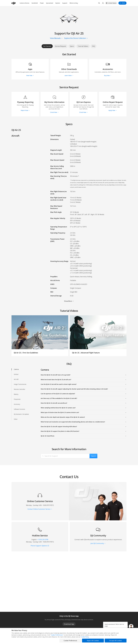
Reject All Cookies (93, 641)
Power (42, 3)
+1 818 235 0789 (43, 540)
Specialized (50, 3)
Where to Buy (74, 3)
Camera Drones (24, 3)
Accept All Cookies (116, 641)
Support (65, 3)
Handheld (35, 3)
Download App (69, 624)
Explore (58, 3)
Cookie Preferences (57, 635)
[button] (131, 626)
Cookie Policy (85, 637)
